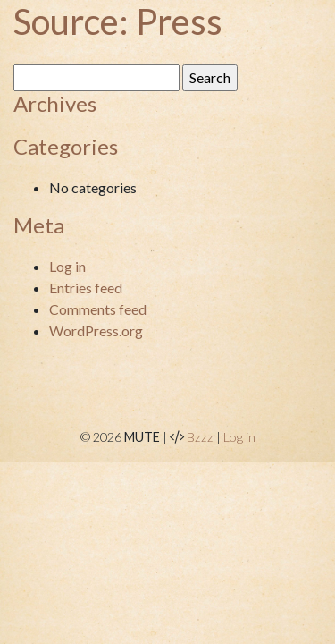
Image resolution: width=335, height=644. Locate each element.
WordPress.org (96, 330)
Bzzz (200, 437)
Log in (67, 266)
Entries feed (86, 288)
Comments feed (98, 309)
